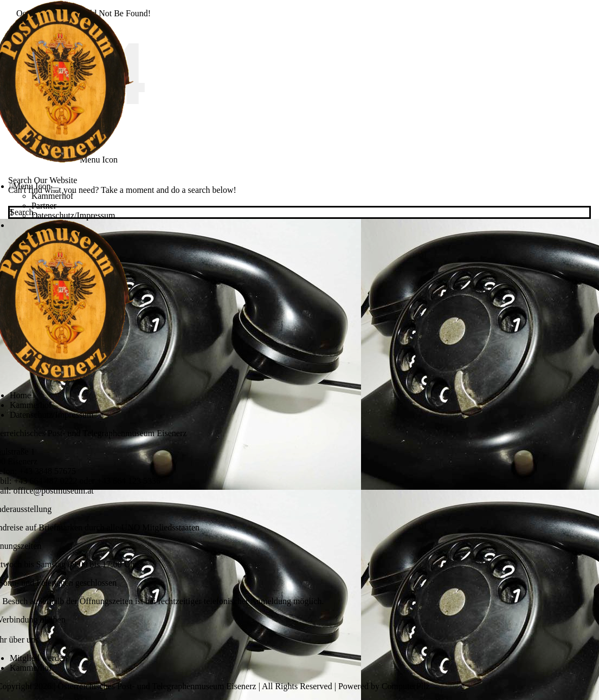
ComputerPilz (406, 686)
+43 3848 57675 (47, 471)
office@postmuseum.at (54, 491)
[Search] (11, 213)
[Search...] (299, 212)
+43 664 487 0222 (46, 481)
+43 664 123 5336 (129, 481)
